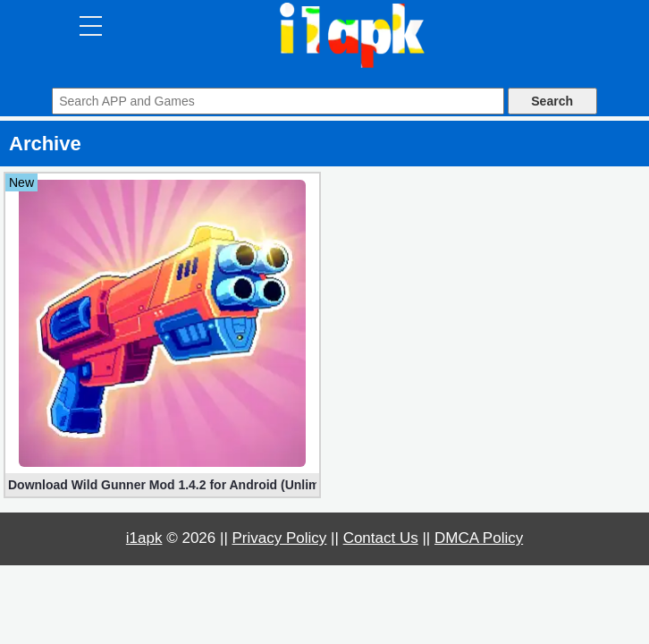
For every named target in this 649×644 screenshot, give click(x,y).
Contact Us (381, 538)
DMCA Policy (479, 538)
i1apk (144, 538)
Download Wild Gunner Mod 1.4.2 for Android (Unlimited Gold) (162, 485)
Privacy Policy (280, 538)
